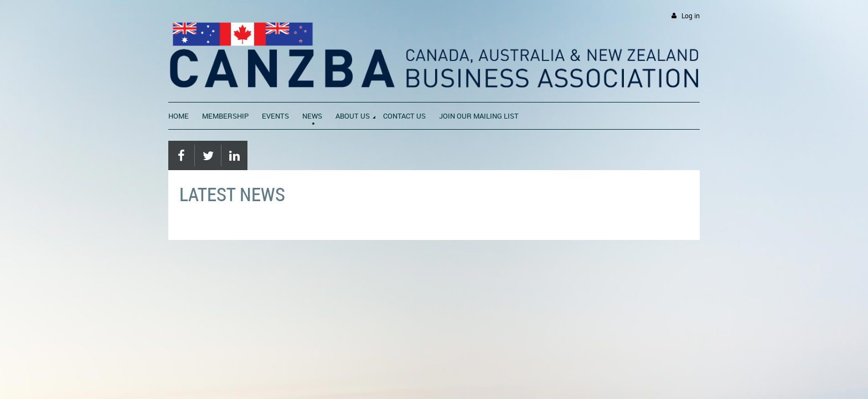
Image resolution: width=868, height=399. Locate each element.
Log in (691, 16)
